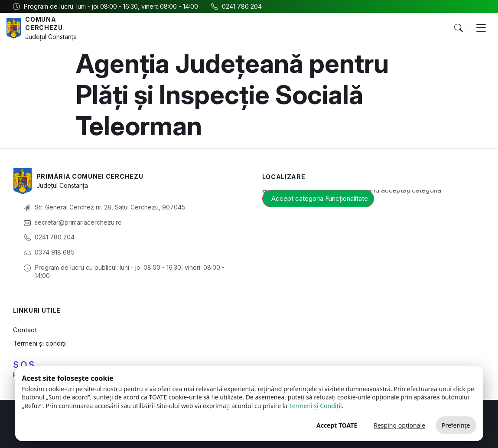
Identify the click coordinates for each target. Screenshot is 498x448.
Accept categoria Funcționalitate (320, 198)
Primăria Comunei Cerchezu (90, 176)
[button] (458, 28)
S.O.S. (25, 365)
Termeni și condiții (40, 343)
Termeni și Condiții (316, 406)
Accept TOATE (337, 425)
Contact (25, 330)
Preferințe (456, 425)
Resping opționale (399, 425)
